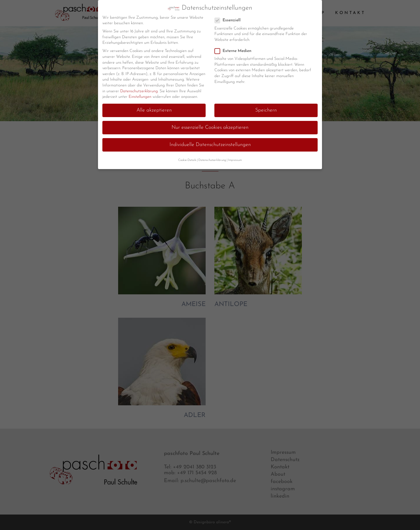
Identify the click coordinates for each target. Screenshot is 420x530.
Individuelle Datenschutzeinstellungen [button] (210, 144)
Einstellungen (140, 96)
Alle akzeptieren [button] (154, 109)
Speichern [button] (266, 109)
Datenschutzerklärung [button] (212, 159)
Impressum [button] (235, 159)
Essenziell (230, 19)
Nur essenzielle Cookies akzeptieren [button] (210, 126)
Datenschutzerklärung (139, 90)
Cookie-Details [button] (187, 159)
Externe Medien (235, 49)
